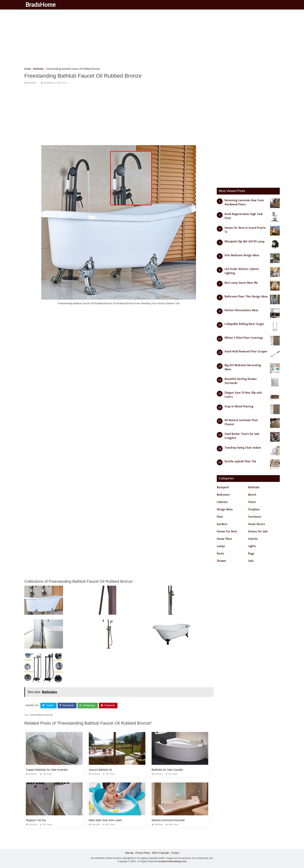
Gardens (222, 524)
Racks (220, 554)
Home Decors (257, 524)
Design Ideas (225, 509)
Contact (175, 853)
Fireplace (254, 509)
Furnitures (255, 517)
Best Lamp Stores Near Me (241, 283)
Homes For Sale (258, 531)
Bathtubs (32, 83)
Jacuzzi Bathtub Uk (100, 770)
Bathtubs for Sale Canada (167, 770)
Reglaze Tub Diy (36, 820)
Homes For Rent (227, 531)
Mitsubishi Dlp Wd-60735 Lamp (244, 242)
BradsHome (41, 4)
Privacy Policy (143, 853)
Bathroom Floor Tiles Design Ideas (246, 296)
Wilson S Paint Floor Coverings (244, 338)
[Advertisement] (141, 40)
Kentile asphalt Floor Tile (240, 461)
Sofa (251, 561)
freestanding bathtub (41, 715)
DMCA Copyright (160, 853)
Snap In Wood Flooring (239, 406)
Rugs (251, 554)
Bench (252, 495)
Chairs (252, 502)
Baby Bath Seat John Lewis (105, 820)
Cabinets (222, 502)
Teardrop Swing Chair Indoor (243, 448)
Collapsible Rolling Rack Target (244, 324)
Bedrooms (223, 495)
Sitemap (129, 853)
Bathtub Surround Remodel (168, 820)
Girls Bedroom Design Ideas (242, 255)
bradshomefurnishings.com (173, 861)
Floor (220, 517)
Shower (222, 561)
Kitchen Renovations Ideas (241, 310)
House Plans (224, 539)
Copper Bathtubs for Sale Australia (47, 770)
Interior (253, 539)
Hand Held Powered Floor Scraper (246, 351)
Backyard (223, 487)
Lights (252, 546)
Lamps (221, 546)
